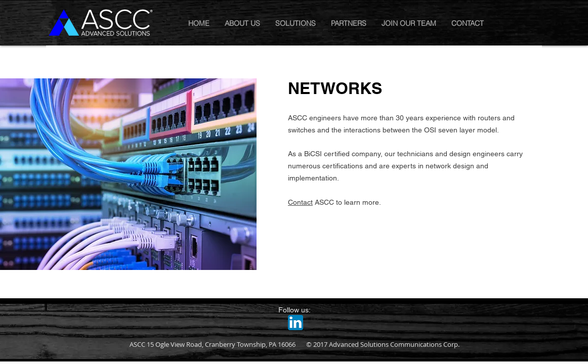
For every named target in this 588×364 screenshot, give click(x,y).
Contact (300, 202)
